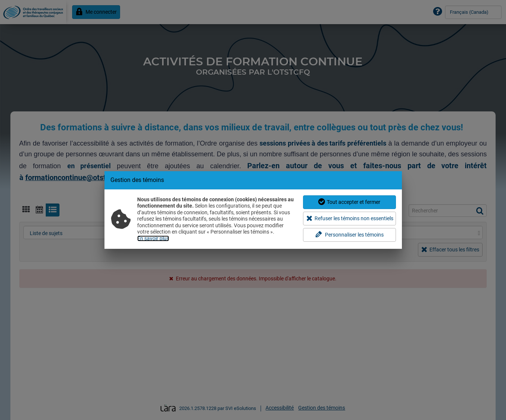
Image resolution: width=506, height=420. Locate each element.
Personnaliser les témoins (349, 235)
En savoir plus (153, 238)
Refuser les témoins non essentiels (350, 218)
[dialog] (253, 210)
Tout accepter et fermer (349, 202)
